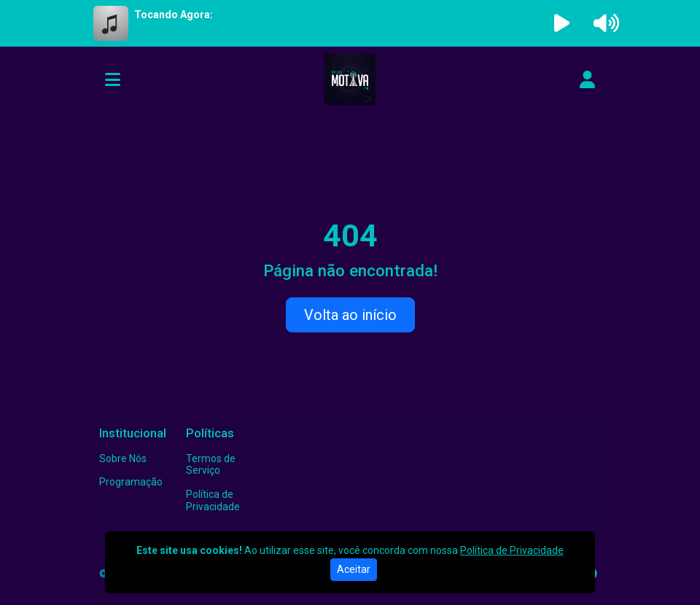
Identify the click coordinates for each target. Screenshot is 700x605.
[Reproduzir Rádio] (562, 23)
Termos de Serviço (211, 465)
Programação (131, 482)
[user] (587, 79)
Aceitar (354, 569)
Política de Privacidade (213, 500)
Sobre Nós (123, 458)
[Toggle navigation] (113, 79)
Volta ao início (350, 315)
